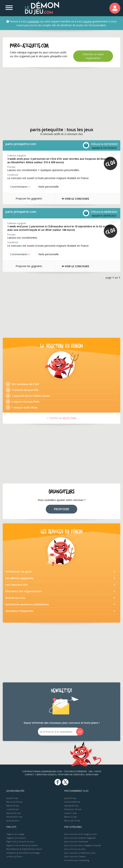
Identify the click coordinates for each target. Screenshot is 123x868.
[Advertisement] (61, 97)
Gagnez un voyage (15, 834)
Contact (29, 774)
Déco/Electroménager (30, 853)
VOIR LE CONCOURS (75, 199)
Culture (34, 845)
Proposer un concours (71, 774)
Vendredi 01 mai (14, 817)
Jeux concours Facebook (76, 841)
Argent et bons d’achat (17, 845)
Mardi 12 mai (71, 817)
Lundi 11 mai (70, 813)
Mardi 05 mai (13, 806)
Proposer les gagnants (29, 198)
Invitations (11, 853)
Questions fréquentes (19, 611)
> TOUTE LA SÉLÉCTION (61, 418)
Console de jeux (27, 841)
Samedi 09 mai (71, 806)
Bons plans (92, 774)
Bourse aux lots (15, 598)
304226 (113, 154)
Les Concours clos (17, 585)
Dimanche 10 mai (73, 809)
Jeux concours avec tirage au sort (80, 834)
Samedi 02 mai (13, 813)
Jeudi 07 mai (12, 798)
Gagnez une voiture (16, 838)
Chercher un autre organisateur (93, 56)
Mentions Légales (46, 774)
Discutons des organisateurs (24, 591)
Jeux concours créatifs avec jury (80, 853)
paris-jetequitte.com (21, 144)
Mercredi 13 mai (72, 821)
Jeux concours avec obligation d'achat (83, 845)
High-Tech (11, 841)
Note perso (49, 187)
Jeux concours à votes (75, 849)
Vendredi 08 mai (72, 802)
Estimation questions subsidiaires (27, 604)
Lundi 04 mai (13, 809)
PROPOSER (61, 509)
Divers (19, 856)
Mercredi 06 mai (14, 802)
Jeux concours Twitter (75, 856)
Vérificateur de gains (19, 572)
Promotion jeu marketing (77, 860)
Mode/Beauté (13, 849)
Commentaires (20, 187)
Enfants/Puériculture (32, 849)
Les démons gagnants (19, 578)
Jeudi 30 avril (13, 821)
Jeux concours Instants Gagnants (80, 838)
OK (80, 732)
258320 (113, 221)
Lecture (10, 856)
